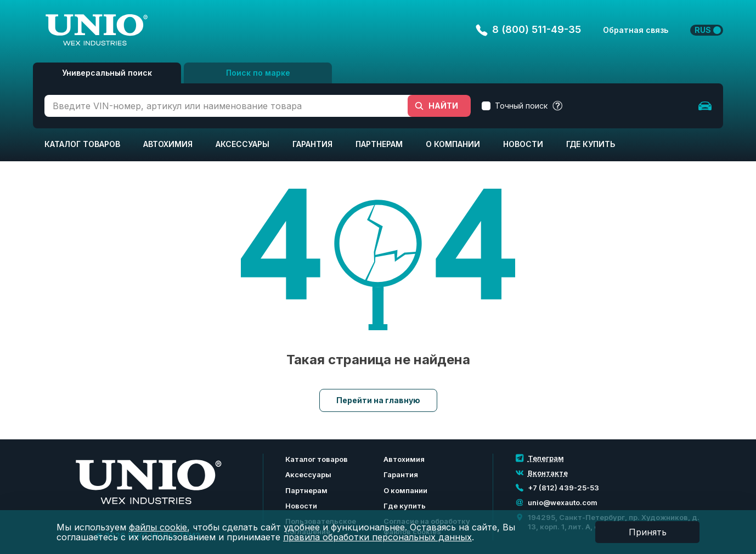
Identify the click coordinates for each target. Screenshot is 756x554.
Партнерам (379, 144)
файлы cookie (158, 527)
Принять (648, 532)
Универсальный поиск (107, 73)
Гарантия (312, 144)
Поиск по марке (258, 73)
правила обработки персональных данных (377, 537)
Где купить (591, 144)
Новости (523, 144)
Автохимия (168, 144)
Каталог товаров (82, 144)
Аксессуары (242, 144)
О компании (453, 144)
